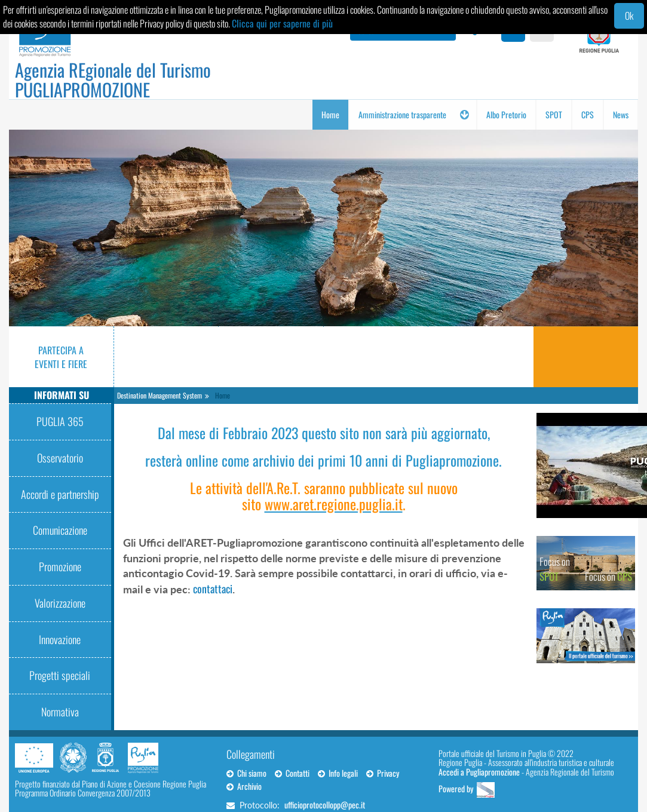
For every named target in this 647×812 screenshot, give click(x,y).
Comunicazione (60, 530)
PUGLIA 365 (60, 421)
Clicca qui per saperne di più (282, 23)
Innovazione (60, 639)
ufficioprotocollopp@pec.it (325, 805)
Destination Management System (160, 395)
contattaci (213, 589)
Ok (629, 16)
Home (223, 395)
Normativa (60, 712)
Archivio (244, 786)
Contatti (292, 773)
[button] (464, 115)
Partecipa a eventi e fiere (61, 357)
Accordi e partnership (60, 494)
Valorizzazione (60, 603)
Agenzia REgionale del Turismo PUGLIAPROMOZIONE (113, 79)
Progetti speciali (60, 675)
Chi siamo (246, 773)
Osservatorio (60, 458)
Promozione (60, 566)
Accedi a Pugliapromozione (479, 772)
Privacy (383, 773)
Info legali (338, 773)
